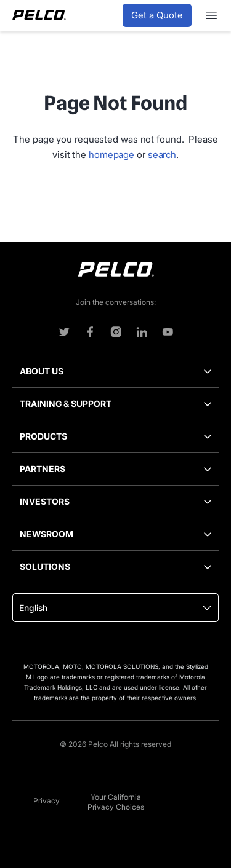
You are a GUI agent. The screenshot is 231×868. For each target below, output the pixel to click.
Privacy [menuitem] (47, 801)
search (162, 155)
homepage (111, 155)
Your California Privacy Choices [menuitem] (116, 802)
